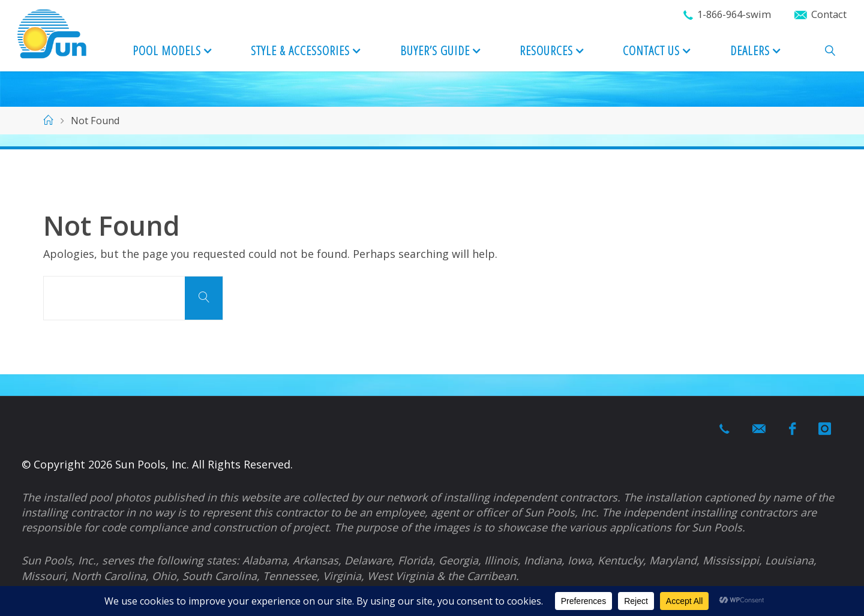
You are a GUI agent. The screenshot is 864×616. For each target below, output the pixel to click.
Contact (829, 14)
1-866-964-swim (734, 14)
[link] (830, 51)
